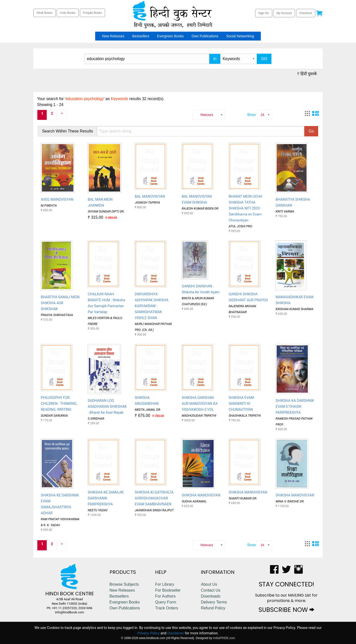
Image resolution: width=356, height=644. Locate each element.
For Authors (165, 596)
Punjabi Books (93, 13)
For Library (165, 584)
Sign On (264, 13)
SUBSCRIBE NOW (286, 610)
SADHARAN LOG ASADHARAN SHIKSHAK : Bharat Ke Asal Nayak (107, 407)
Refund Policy (213, 608)
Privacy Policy (149, 633)
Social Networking (240, 36)
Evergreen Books (170, 36)
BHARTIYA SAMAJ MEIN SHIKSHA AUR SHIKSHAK (60, 303)
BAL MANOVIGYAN (150, 197)
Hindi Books (44, 13)
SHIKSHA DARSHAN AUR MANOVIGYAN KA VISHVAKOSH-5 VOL (200, 404)
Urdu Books (68, 13)
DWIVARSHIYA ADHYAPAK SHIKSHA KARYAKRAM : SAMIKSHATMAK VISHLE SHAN (152, 306)
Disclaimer (176, 633)
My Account (284, 13)
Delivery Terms (214, 602)
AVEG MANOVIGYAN (57, 200)
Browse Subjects (124, 584)
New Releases (113, 36)
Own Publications (205, 36)
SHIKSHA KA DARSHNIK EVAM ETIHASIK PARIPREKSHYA (295, 407)
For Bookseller (168, 590)
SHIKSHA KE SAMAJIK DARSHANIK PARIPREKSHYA (106, 498)
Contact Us (211, 590)
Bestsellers (141, 36)
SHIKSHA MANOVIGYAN (201, 495)
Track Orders (167, 608)
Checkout (306, 13)
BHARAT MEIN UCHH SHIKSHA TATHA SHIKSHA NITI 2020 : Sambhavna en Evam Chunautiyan (245, 208)
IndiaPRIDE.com (224, 638)
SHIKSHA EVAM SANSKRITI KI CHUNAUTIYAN (241, 404)
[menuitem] (97, 36)
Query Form (166, 602)
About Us (209, 584)
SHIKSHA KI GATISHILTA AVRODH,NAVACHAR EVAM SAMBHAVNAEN (154, 498)
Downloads (211, 596)
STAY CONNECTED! (287, 584)
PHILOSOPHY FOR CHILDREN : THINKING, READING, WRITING (59, 404)
